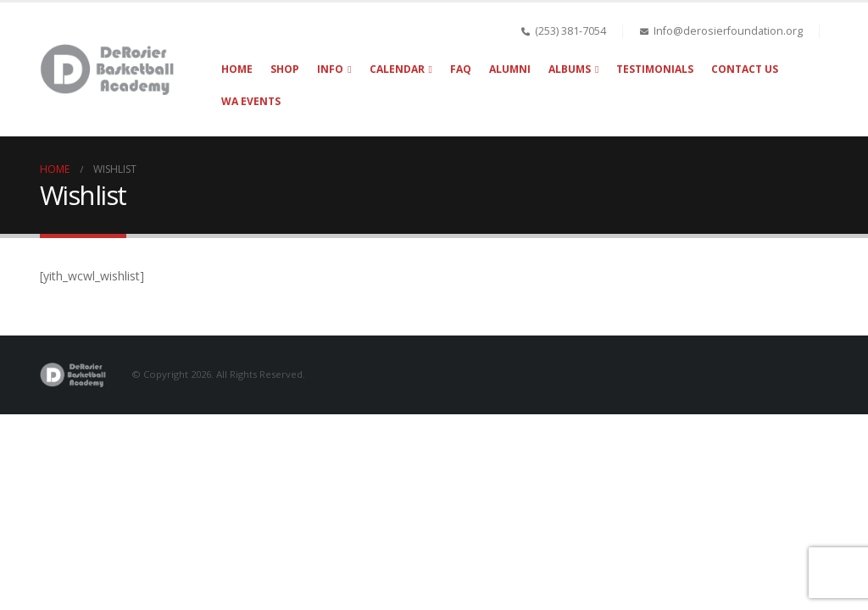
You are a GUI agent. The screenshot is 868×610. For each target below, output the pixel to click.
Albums (570, 69)
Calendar (397, 69)
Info (330, 69)
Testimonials (655, 69)
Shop (285, 69)
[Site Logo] (109, 69)
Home (237, 69)
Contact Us (745, 69)
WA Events (251, 101)
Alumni (510, 69)
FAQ (461, 69)
